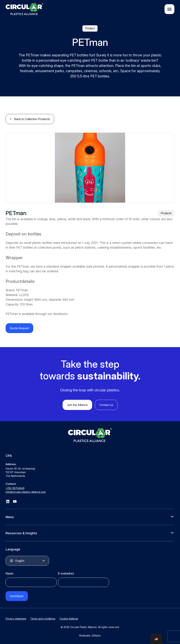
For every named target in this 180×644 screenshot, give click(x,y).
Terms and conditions (43, 618)
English (20, 560)
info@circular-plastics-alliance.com (26, 491)
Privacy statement (16, 618)
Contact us (106, 404)
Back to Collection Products (32, 118)
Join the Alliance (77, 404)
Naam (9, 573)
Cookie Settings (69, 618)
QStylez (96, 635)
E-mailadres (66, 573)
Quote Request (19, 327)
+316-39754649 (15, 487)
